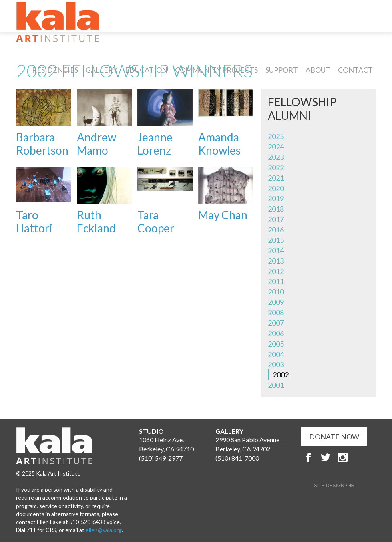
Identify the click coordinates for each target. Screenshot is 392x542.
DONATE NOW (334, 437)
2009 (276, 302)
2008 (276, 312)
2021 (276, 178)
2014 (276, 250)
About (318, 70)
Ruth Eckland (96, 222)
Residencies (55, 70)
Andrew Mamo (96, 144)
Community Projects (216, 70)
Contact (355, 70)
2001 (276, 385)
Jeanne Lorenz (155, 144)
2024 (276, 147)
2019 (276, 198)
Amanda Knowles (219, 144)
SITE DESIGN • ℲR (334, 486)
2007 (276, 323)
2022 (276, 167)
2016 (276, 230)
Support (282, 70)
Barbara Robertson (42, 144)
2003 (276, 364)
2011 (276, 281)
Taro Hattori (34, 222)
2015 (276, 240)
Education (146, 70)
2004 (276, 354)
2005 (276, 344)
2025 (276, 136)
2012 (276, 271)
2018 (276, 209)
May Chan (223, 215)
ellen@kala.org (104, 530)
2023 (276, 157)
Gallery (102, 70)
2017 (276, 219)
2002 (281, 375)
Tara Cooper (156, 222)
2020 (276, 188)
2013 (276, 261)
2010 (276, 292)
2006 (276, 333)
